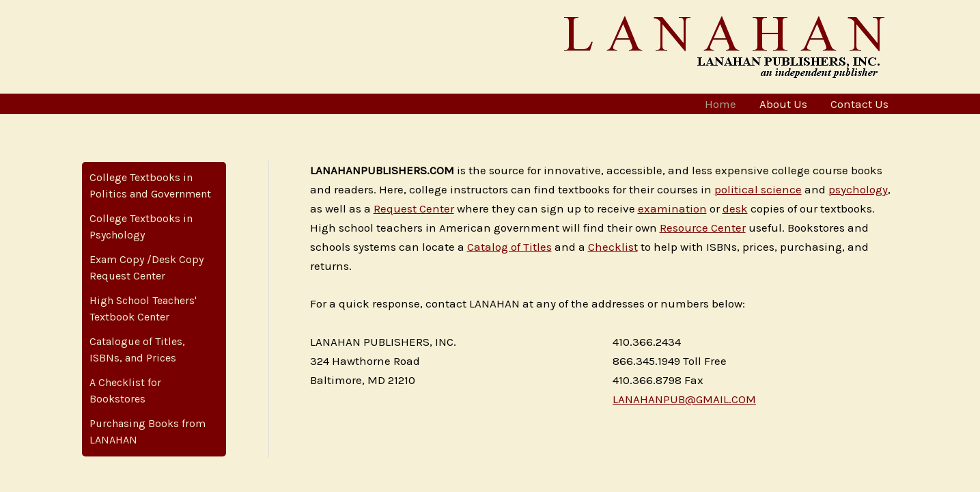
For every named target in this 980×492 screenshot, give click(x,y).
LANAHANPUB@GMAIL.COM (684, 399)
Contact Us (859, 104)
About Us (783, 104)
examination (672, 208)
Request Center (414, 208)
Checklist (613, 247)
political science (758, 189)
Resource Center (703, 228)
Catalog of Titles (509, 247)
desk (735, 208)
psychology (858, 189)
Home (720, 104)
